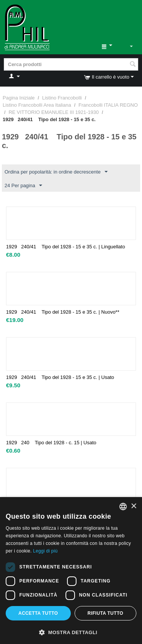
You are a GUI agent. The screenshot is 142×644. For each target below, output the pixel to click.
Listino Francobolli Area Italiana (37, 105)
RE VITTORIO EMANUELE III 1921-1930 (54, 112)
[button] (71, 632)
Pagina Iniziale (19, 98)
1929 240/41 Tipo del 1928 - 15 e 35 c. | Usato (60, 377)
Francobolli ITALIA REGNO (108, 105)
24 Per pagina (23, 186)
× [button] (133, 506)
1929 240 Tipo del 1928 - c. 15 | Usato (51, 443)
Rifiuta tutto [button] (105, 613)
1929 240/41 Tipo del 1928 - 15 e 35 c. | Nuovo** (63, 312)
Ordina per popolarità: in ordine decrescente (56, 172)
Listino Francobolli (62, 98)
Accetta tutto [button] (38, 613)
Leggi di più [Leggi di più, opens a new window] (45, 551)
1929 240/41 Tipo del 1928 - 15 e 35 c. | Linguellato (66, 247)
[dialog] (71, 571)
